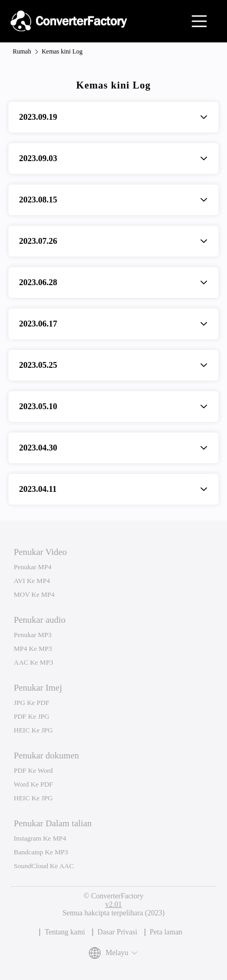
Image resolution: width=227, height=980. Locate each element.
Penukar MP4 (33, 567)
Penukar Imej (38, 688)
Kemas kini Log (62, 51)
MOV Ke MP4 (34, 594)
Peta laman (166, 932)
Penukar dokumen (46, 756)
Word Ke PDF (33, 784)
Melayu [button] (114, 953)
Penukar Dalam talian (53, 823)
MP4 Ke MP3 (33, 648)
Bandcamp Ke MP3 (41, 852)
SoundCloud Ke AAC (44, 866)
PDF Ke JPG (31, 716)
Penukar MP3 (33, 635)
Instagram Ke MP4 (40, 838)
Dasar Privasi (117, 932)
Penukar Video (40, 552)
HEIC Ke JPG (33, 730)
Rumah (22, 51)
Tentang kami (65, 932)
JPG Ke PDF (31, 703)
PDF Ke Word (33, 770)
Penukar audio (40, 620)
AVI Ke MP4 (32, 581)
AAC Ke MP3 (33, 662)
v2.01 (114, 904)
